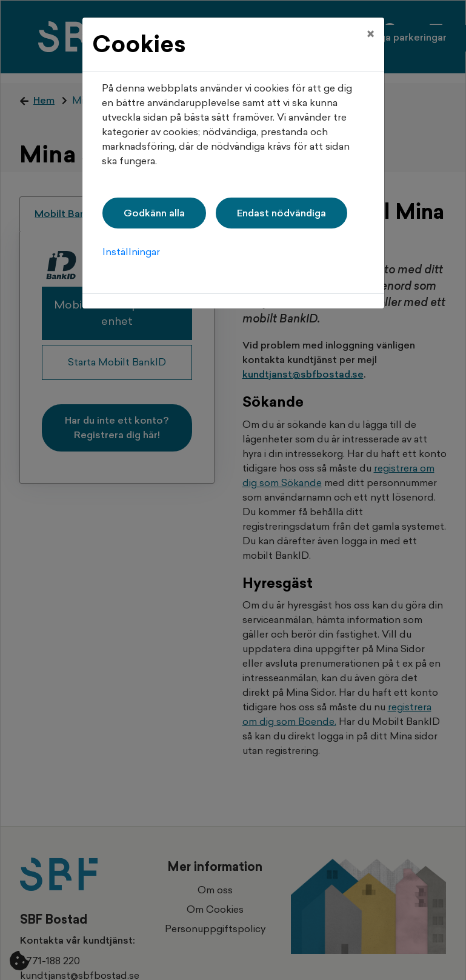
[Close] (371, 28)
